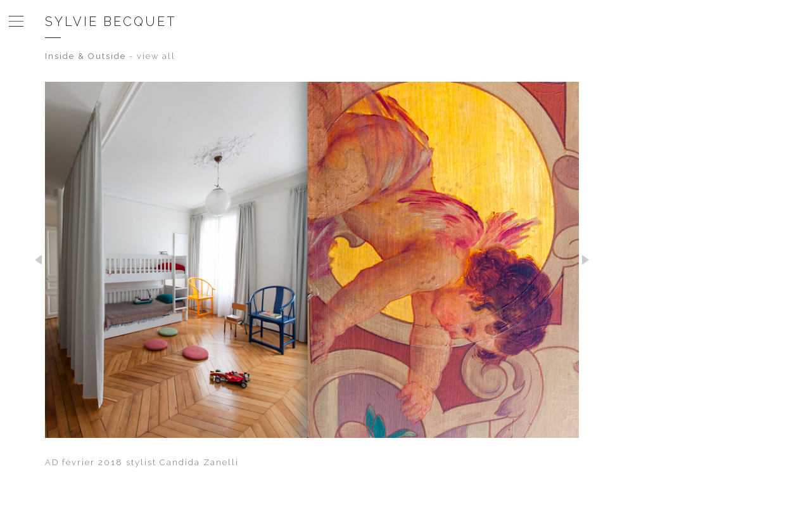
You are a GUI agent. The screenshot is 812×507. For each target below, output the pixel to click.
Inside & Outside (86, 56)
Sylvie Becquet (111, 22)
